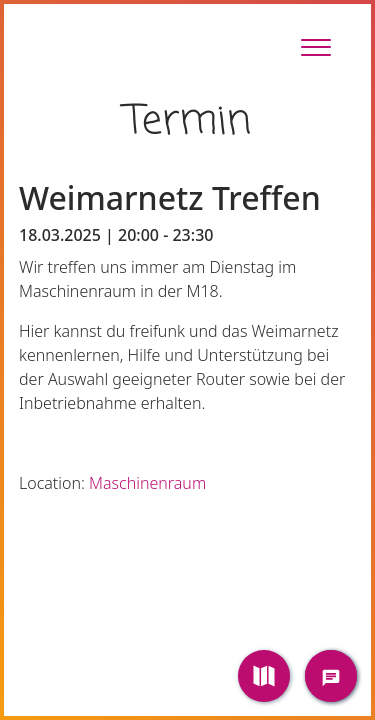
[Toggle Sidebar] (316, 47)
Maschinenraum (147, 483)
